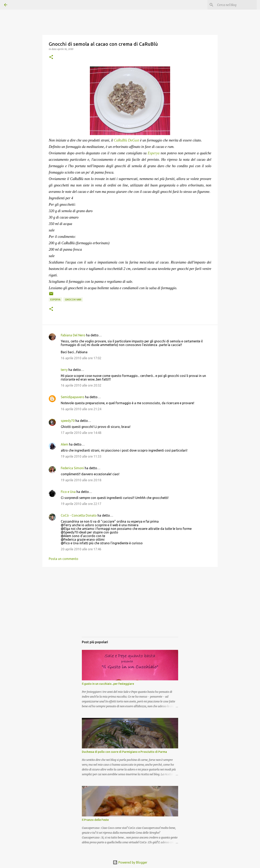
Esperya (154, 153)
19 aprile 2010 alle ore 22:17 (81, 504)
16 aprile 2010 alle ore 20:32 (81, 385)
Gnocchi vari (73, 300)
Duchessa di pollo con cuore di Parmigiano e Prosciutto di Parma (124, 752)
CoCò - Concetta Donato (79, 515)
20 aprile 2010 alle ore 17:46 (81, 549)
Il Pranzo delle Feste (95, 820)
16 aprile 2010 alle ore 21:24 (81, 409)
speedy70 (68, 421)
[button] (51, 57)
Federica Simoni (72, 468)
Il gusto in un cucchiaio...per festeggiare (108, 684)
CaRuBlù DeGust (127, 140)
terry (64, 370)
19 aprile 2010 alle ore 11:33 (81, 456)
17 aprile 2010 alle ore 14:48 (81, 433)
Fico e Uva (68, 492)
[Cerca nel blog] (236, 5)
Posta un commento (63, 559)
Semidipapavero (73, 397)
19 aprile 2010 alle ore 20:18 (81, 480)
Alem (64, 444)
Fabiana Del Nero (73, 335)
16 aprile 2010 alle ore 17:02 (81, 358)
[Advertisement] (130, 606)
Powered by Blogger (130, 862)
